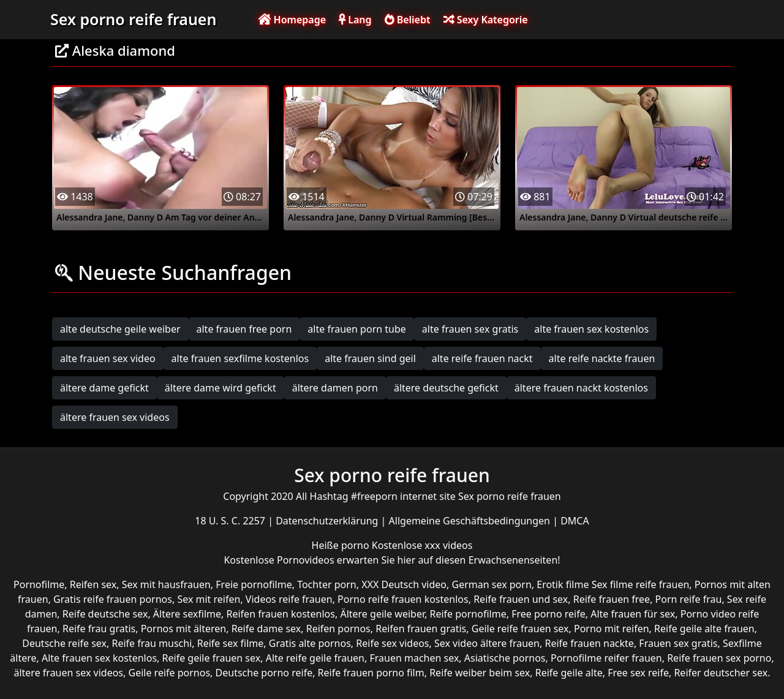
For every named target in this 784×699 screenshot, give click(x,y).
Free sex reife (638, 673)
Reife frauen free (612, 599)
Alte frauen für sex (633, 614)
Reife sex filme (231, 643)
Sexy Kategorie (486, 20)
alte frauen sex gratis (470, 329)
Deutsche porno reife (264, 673)
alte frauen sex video (108, 358)
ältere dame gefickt (104, 388)
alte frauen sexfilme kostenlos (240, 358)
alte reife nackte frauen (602, 358)
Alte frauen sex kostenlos (99, 658)
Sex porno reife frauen (133, 19)
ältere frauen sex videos (115, 417)
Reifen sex (93, 584)
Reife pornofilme (468, 614)
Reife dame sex (266, 629)
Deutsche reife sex (64, 643)
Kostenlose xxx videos (422, 545)
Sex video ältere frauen (487, 643)
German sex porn (492, 584)
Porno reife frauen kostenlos (403, 599)
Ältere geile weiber (382, 614)
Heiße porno (342, 545)
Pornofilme (39, 584)
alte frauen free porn (244, 329)
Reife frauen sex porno (719, 658)
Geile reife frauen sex (520, 629)
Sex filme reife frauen (641, 584)
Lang (355, 20)
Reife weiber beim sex (480, 673)
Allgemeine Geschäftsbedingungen (471, 521)
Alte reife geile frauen (315, 658)
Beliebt (408, 20)
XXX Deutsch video (404, 584)
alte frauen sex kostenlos (591, 329)
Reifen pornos (338, 629)
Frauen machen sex (414, 658)
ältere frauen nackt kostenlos (581, 388)
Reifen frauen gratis (421, 629)
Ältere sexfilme (187, 614)
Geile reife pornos (169, 673)
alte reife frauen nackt (482, 358)
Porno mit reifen (612, 629)
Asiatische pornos (505, 658)
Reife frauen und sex (521, 599)
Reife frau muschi (152, 643)
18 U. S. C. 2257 (231, 521)
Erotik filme (563, 584)
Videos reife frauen (289, 599)
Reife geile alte (569, 673)
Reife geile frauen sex (212, 658)
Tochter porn (327, 584)
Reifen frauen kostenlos (281, 614)
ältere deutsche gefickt (446, 388)
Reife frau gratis (99, 629)
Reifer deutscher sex (721, 673)
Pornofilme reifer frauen (606, 658)
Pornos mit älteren (184, 629)
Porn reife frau (689, 599)
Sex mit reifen (209, 599)
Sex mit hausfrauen (166, 584)
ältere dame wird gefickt (221, 388)
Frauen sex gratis (678, 643)
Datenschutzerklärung (328, 521)
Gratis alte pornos (310, 643)
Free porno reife (548, 614)
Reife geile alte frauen (704, 629)
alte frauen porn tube (357, 329)
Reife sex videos (392, 643)
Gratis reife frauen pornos (113, 599)
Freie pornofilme (254, 584)
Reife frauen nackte (589, 643)
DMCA (575, 521)
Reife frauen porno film (371, 673)
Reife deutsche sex (105, 614)
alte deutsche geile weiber (120, 329)
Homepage (292, 20)
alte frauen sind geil (370, 358)
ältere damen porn (335, 388)
